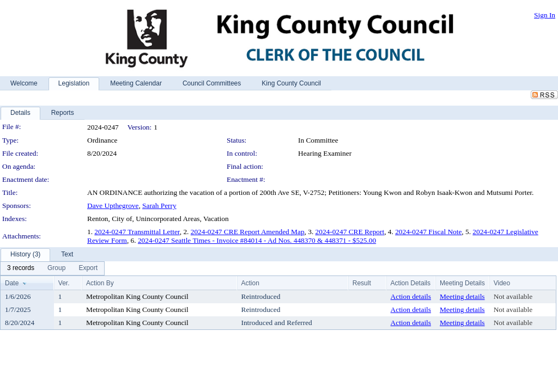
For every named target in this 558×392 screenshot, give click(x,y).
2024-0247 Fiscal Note (428, 232)
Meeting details (462, 296)
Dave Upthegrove (113, 206)
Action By (100, 283)
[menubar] (52, 268)
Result (362, 283)
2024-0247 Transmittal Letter (137, 232)
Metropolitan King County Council (137, 296)
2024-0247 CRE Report (350, 232)
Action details (411, 296)
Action (250, 283)
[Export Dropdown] (88, 268)
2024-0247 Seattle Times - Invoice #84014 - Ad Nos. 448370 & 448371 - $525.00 (257, 240)
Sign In (545, 15)
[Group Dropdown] (56, 268)
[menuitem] (21, 268)
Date (12, 283)
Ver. (64, 283)
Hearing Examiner (325, 153)
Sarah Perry (159, 206)
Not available (513, 296)
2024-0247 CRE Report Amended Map (248, 232)
